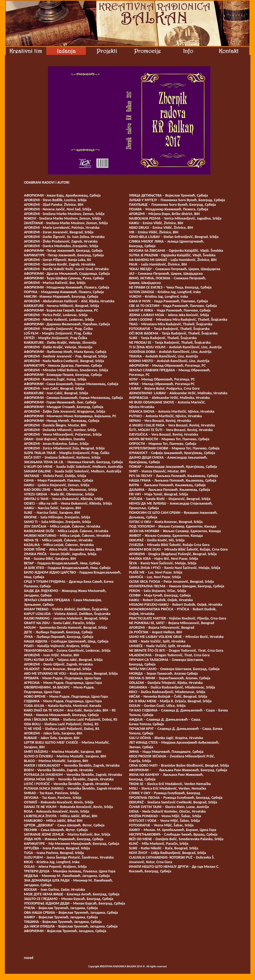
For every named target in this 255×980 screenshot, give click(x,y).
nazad (29, 958)
